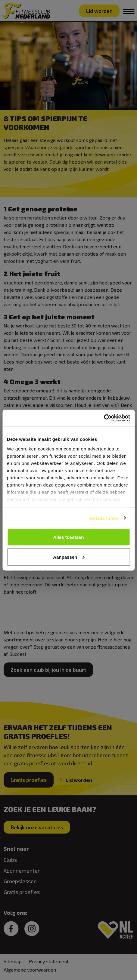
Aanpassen (69, 557)
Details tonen (104, 518)
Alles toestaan (69, 537)
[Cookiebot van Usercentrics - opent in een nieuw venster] (104, 418)
